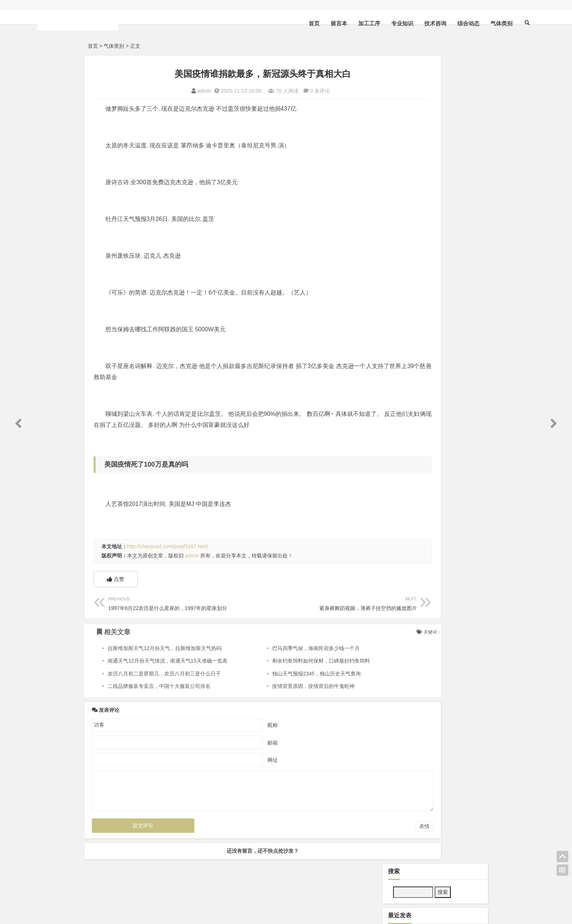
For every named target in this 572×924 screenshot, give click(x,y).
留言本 (291, 23)
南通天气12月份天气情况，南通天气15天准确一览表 (167, 661)
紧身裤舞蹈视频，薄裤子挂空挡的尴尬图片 (292, 603)
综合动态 (420, 23)
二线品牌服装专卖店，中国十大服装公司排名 (159, 686)
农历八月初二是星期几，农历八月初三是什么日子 (164, 674)
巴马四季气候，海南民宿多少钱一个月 (285, 648)
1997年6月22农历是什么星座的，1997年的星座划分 (170, 603)
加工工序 (321, 23)
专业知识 (354, 23)
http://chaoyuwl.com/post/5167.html (167, 546)
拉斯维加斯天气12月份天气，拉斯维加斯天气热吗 (165, 648)
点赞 (116, 579)
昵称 (241, 725)
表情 (361, 826)
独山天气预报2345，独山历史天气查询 (286, 674)
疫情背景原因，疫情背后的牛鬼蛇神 (283, 686)
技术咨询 (387, 23)
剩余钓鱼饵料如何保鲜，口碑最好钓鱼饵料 (291, 661)
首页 (266, 23)
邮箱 (241, 742)
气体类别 (453, 23)
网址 (241, 760)
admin (173, 91)
